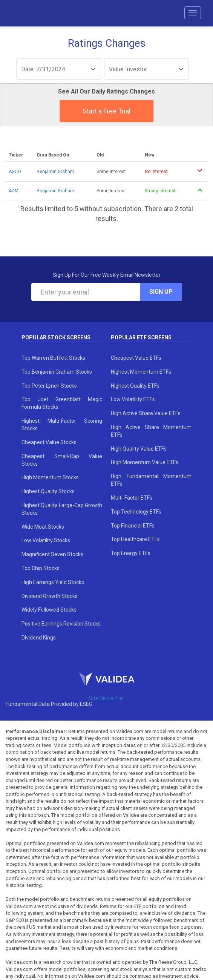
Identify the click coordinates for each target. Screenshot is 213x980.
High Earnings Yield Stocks (53, 582)
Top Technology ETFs (136, 512)
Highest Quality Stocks (48, 491)
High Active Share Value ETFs (146, 413)
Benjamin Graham (55, 172)
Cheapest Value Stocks (49, 442)
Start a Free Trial (106, 111)
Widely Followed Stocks (49, 610)
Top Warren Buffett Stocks (53, 358)
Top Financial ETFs (133, 526)
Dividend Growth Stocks (50, 596)
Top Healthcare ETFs (135, 539)
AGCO (15, 172)
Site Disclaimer (107, 698)
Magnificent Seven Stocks (52, 554)
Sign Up (161, 292)
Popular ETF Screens (141, 337)
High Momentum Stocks (50, 477)
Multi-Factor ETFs (132, 498)
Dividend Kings (39, 638)
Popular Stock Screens (56, 337)
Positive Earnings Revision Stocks (61, 624)
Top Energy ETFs (131, 553)
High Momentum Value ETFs (145, 462)
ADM (14, 191)
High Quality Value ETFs (139, 449)
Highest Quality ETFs (135, 386)
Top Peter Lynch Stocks (49, 386)
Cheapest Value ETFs (136, 358)
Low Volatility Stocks (46, 540)
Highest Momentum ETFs (141, 372)
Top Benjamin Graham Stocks (57, 372)
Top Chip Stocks (41, 568)
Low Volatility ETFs (133, 399)
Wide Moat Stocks (43, 527)
